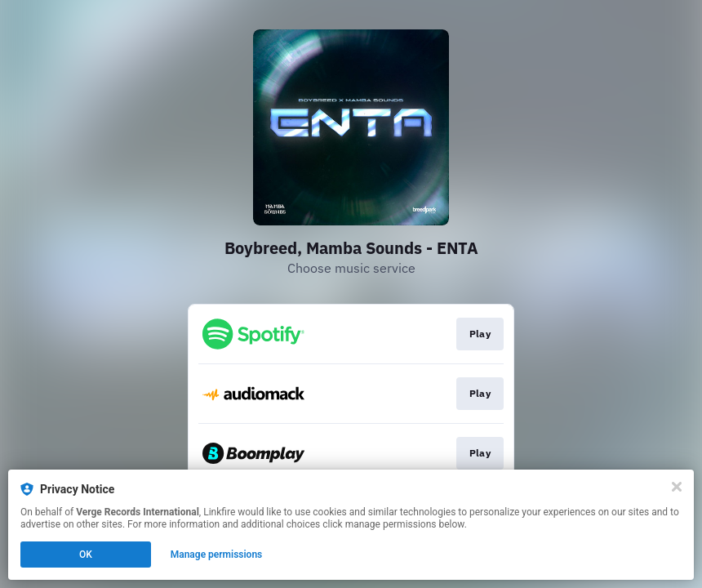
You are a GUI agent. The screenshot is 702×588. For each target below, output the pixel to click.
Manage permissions (217, 555)
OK (86, 555)
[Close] (677, 487)
